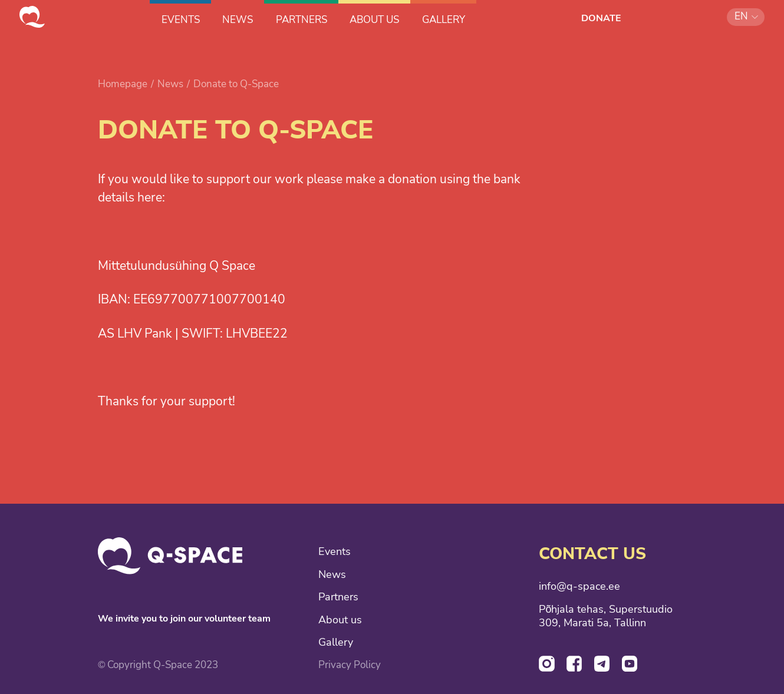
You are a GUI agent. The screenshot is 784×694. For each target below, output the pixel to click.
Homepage (123, 84)
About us (340, 620)
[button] (746, 17)
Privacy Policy (350, 665)
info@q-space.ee (579, 586)
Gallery (336, 642)
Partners (338, 597)
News (170, 84)
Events (335, 552)
